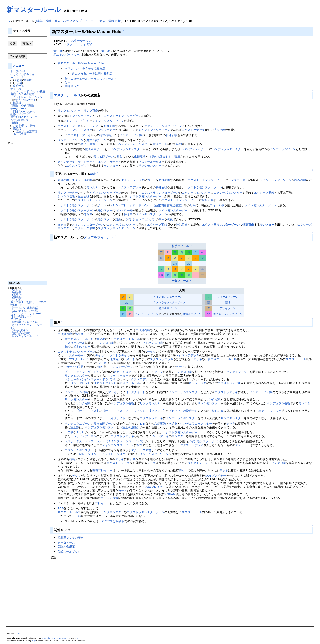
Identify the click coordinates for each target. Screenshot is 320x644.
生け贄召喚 (143, 330)
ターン (159, 372)
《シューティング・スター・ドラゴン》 (91, 379)
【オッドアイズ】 (105, 383)
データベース (18, 108)
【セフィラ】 (157, 411)
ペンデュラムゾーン (71, 140)
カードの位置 (75, 367)
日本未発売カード (21, 316)
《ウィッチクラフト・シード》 (26, 326)
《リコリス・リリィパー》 (26, 313)
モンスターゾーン (81, 116)
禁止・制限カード (26, 100)
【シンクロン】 (81, 383)
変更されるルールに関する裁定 (92, 73)
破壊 (177, 157)
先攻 (68, 347)
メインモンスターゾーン (108, 121)
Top (9, 21)
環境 (95, 470)
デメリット (242, 445)
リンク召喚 (91, 111)
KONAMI (171, 494)
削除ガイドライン (21, 114)
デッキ (151, 352)
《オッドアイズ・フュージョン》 (124, 411)
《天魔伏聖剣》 (20, 331)
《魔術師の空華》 (21, 333)
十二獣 (69, 432)
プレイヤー (105, 470)
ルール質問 (20, 134)
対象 (118, 219)
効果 (193, 205)
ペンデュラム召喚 (131, 135)
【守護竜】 (17, 293)
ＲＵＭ (62, 225)
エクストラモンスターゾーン (123, 116)
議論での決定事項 (26, 131)
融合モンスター (124, 372)
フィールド (217, 205)
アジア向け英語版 (113, 521)
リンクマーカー (105, 130)
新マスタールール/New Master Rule (81, 63)
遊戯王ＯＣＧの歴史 (22, 94)
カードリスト (18, 77)
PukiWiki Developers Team (54, 638)
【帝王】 (130, 359)
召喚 (72, 459)
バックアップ (72, 21)
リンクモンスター (69, 111)
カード (151, 180)
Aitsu (20, 634)
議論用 (17, 128)
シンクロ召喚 (66, 196)
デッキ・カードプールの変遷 (28, 91)
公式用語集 (28, 106)
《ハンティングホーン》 (25, 336)
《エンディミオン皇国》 (25, 311)
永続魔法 (140, 157)
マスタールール (75, 343)
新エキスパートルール (68, 55)
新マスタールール (34, 10)
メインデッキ (66, 162)
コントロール (124, 210)
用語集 (14, 106)
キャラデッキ (198, 383)
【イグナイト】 (135, 392)
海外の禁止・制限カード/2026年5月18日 (28, 304)
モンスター (94, 126)
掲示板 (14, 123)
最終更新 (114, 21)
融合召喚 (63, 180)
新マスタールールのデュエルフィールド (91, 79)
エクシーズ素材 (85, 228)
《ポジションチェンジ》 (140, 219)
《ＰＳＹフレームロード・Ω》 (129, 205)
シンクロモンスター (115, 454)
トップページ (18, 71)
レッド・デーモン (85, 436)
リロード (90, 21)
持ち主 (88, 214)
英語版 (18, 80)
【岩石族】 (17, 299)
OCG (208, 476)
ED (202, 252)
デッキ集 (16, 88)
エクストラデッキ (69, 126)
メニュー (19, 66)
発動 (179, 144)
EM (175, 264)
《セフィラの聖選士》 (183, 411)
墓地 (228, 302)
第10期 (58, 51)
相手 (174, 246)
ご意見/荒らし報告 (24, 126)
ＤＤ (143, 424)
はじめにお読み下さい (24, 74)
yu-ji (34, 640)
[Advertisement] (26, 211)
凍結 (48, 21)
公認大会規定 (66, 546)
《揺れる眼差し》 (160, 157)
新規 (102, 21)
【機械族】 (17, 296)
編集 (40, 21)
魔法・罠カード (91, 144)
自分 (174, 281)
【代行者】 (17, 291)
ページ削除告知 (20, 120)
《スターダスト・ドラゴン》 (83, 441)
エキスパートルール (127, 339)
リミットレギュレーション (26, 97)
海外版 (17, 103)
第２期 (101, 339)
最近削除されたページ (24, 117)
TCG (61, 508)
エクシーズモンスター (196, 193)
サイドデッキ (86, 162)
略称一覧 (18, 86)
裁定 (93, 174)
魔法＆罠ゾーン (97, 140)
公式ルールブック (69, 552)
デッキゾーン (228, 308)
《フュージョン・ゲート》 (82, 372)
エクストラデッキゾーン (228, 314)
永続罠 (173, 424)
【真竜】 (115, 359)
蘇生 (140, 445)
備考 (68, 83)
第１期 (79, 334)
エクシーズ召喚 (82, 180)
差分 (57, 21)
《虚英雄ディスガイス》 (25, 322)
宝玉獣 (75, 427)
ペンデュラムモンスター (134, 144)
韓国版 (28, 80)
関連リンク (72, 86)
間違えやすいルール (25, 111)
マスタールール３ (80, 41)
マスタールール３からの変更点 (85, 68)
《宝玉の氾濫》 (130, 427)
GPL (79, 638)
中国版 (18, 83)
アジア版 (16, 319)
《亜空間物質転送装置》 (168, 205)
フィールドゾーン (228, 297)
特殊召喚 (110, 126)
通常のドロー (82, 347)
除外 (101, 367)
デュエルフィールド (99, 237)
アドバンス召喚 (153, 343)
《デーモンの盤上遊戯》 (25, 308)
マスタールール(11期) (78, 44)
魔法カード (160, 144)
